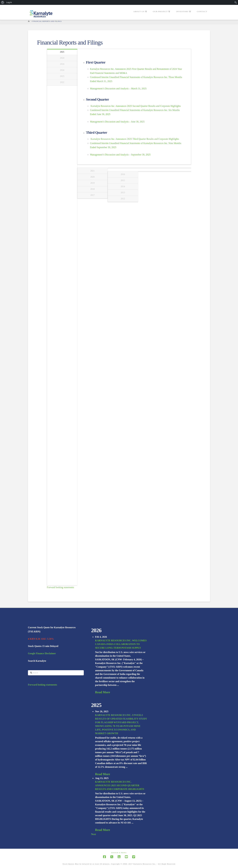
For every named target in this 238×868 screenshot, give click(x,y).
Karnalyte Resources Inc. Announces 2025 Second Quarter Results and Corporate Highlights (136, 106)
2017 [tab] (92, 195)
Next (93, 834)
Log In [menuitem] (9, 2)
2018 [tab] (92, 189)
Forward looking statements (60, 587)
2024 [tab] (62, 58)
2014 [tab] (123, 186)
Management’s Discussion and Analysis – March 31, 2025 (118, 89)
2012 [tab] (123, 199)
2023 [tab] (62, 76)
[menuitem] (3, 2)
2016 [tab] (123, 174)
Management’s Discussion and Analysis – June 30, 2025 (117, 122)
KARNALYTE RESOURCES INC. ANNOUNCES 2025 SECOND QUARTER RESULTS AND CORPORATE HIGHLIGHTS (120, 785)
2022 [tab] (62, 82)
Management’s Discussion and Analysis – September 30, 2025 (120, 155)
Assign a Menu (119, 853)
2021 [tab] (92, 171)
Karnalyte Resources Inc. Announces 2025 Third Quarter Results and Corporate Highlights (135, 139)
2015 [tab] (123, 180)
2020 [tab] (92, 177)
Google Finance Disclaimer (42, 653)
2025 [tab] (62, 52)
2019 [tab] (92, 183)
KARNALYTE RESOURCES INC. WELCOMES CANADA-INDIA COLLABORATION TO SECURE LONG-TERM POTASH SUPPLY (121, 644)
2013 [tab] (123, 193)
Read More (102, 692)
